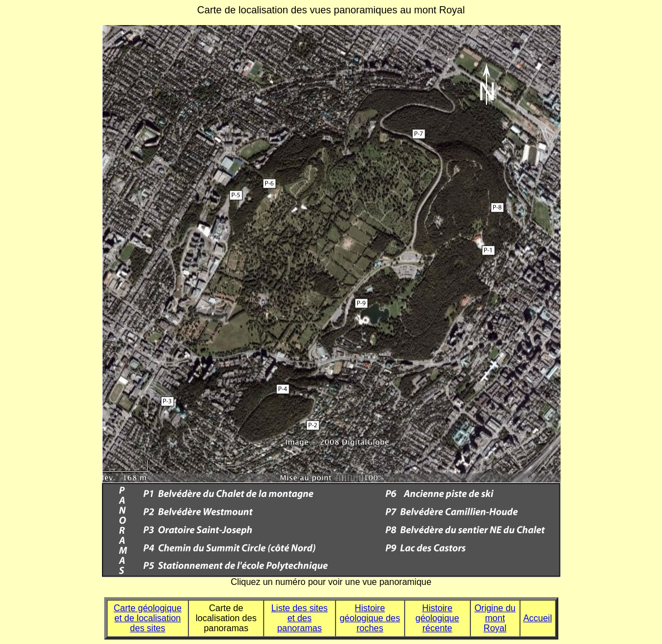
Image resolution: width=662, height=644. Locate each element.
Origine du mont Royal (495, 618)
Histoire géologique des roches (370, 618)
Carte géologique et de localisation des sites (148, 618)
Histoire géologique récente (437, 618)
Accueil (538, 618)
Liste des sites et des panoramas (300, 618)
